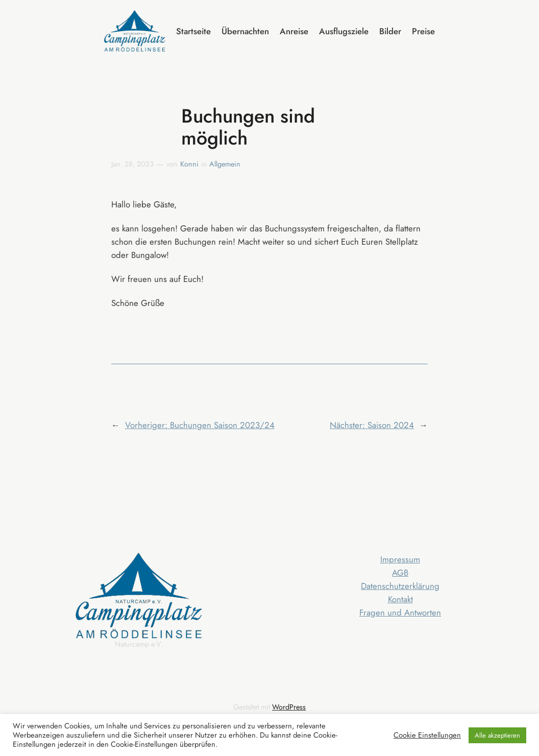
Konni (189, 164)
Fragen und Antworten (400, 612)
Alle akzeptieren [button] (497, 735)
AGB (400, 573)
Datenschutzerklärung (400, 586)
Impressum (400, 559)
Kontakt (400, 599)
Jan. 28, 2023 (132, 164)
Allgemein (225, 164)
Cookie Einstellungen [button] (427, 735)
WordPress (289, 707)
